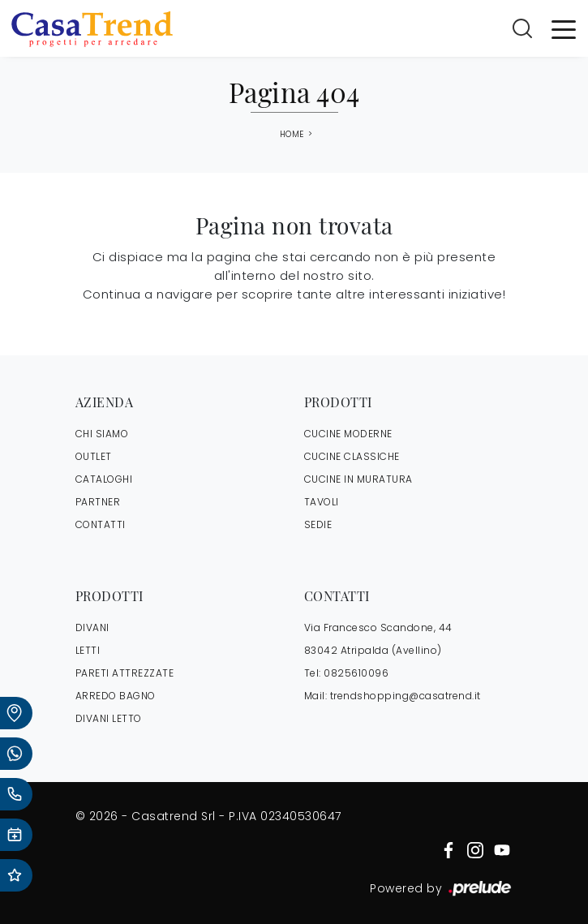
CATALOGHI (104, 479)
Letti (88, 650)
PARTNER (98, 502)
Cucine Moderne (348, 434)
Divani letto (109, 718)
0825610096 (356, 673)
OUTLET (94, 456)
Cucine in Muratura (358, 479)
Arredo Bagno (116, 696)
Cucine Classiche (352, 456)
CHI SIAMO (102, 434)
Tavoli (322, 502)
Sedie (318, 524)
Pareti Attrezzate (125, 673)
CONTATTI (101, 524)
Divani (92, 627)
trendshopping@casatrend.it (406, 696)
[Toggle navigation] (564, 28)
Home (292, 135)
